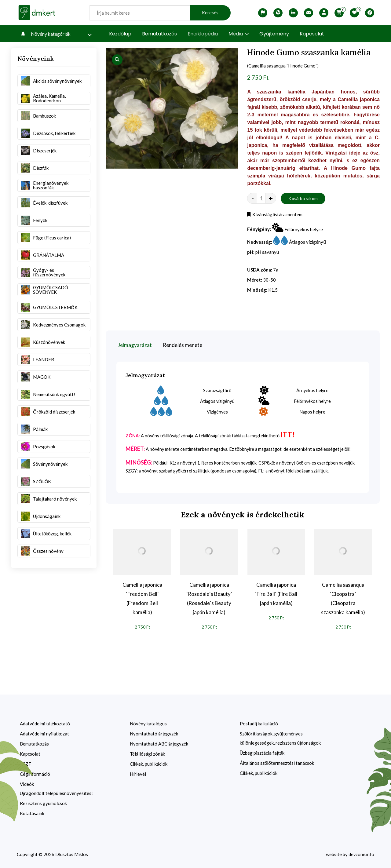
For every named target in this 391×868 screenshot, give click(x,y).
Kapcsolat (312, 34)
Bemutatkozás (159, 34)
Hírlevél (138, 774)
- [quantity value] (253, 200)
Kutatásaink (32, 814)
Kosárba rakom (303, 200)
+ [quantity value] (271, 200)
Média (239, 34)
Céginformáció (35, 774)
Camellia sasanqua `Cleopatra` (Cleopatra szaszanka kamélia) (343, 598)
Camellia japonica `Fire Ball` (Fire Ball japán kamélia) (276, 594)
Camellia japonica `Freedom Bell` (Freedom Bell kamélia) (142, 598)
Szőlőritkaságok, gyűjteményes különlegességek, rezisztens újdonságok (280, 739)
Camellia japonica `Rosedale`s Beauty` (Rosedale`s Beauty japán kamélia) (209, 598)
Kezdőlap (120, 34)
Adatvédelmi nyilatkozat (44, 734)
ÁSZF (26, 764)
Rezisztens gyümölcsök (43, 804)
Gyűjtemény (274, 34)
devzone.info (361, 855)
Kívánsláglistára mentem (276, 216)
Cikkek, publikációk (149, 764)
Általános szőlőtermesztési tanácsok (277, 763)
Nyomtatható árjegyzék (154, 734)
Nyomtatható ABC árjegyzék (159, 744)
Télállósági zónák (147, 754)
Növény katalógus (148, 724)
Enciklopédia (203, 34)
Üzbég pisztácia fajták (262, 753)
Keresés (210, 13)
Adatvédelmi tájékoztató (45, 724)
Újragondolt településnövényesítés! (56, 793)
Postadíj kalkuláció (259, 724)
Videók (27, 784)
